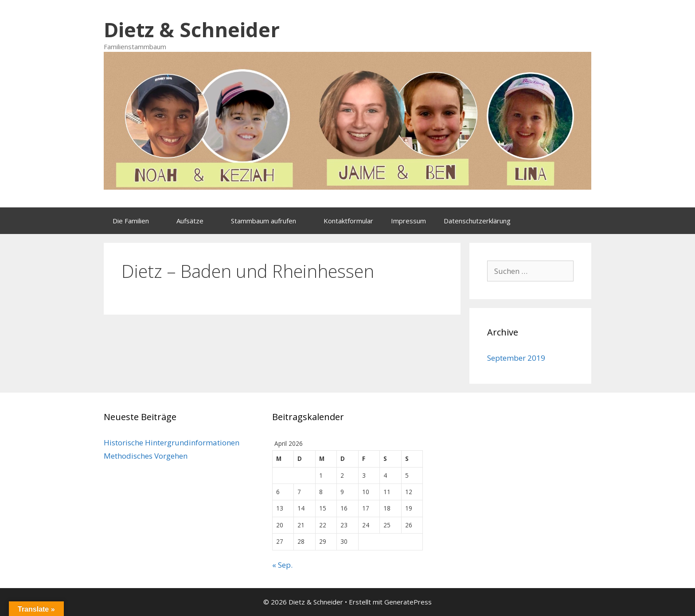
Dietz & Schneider (192, 29)
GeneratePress (408, 602)
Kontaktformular (348, 221)
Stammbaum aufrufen (273, 221)
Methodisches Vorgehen (146, 456)
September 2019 (516, 358)
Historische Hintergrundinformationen (172, 443)
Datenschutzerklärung (477, 221)
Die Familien (140, 221)
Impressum (408, 221)
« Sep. (282, 565)
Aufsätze (199, 221)
